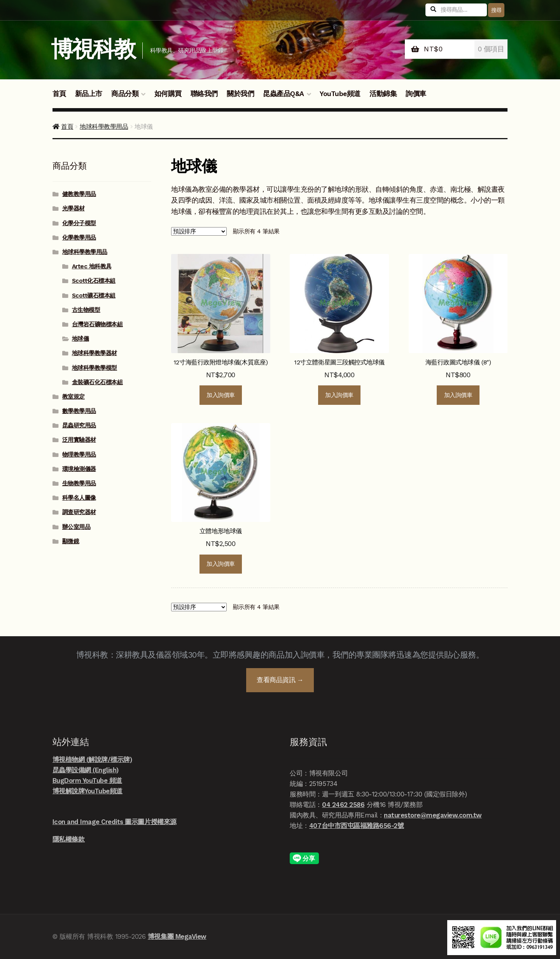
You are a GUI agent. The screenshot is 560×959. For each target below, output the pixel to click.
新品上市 (89, 94)
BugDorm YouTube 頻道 (87, 780)
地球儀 (80, 339)
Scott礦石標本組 (94, 296)
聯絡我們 (204, 94)
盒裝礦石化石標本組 (97, 382)
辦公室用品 (76, 527)
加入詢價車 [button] (221, 395)
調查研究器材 (79, 512)
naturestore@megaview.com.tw (433, 815)
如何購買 (168, 94)
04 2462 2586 (343, 805)
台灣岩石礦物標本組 (97, 324)
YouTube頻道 (340, 94)
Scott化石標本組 (94, 281)
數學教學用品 (79, 411)
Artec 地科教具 (92, 266)
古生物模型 (86, 310)
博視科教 (93, 49)
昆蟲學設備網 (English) (86, 770)
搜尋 (496, 10)
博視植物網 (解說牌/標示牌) (92, 759)
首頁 (59, 94)
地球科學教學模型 (94, 368)
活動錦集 (383, 94)
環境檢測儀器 (79, 469)
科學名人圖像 (79, 498)
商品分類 (125, 94)
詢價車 (416, 94)
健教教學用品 (79, 194)
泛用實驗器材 (79, 440)
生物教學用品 (79, 483)
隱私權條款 (69, 839)
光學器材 (73, 208)
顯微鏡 (71, 541)
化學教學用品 (79, 238)
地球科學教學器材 (94, 353)
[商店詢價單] (199, 232)
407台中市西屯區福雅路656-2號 (356, 826)
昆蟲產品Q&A (283, 94)
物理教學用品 (79, 455)
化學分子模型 (79, 223)
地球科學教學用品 (104, 127)
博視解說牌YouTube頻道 (87, 791)
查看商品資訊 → (280, 680)
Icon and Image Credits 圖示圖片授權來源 (115, 822)
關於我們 (240, 94)
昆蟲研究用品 (79, 425)
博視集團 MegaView (177, 936)
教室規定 (73, 397)
